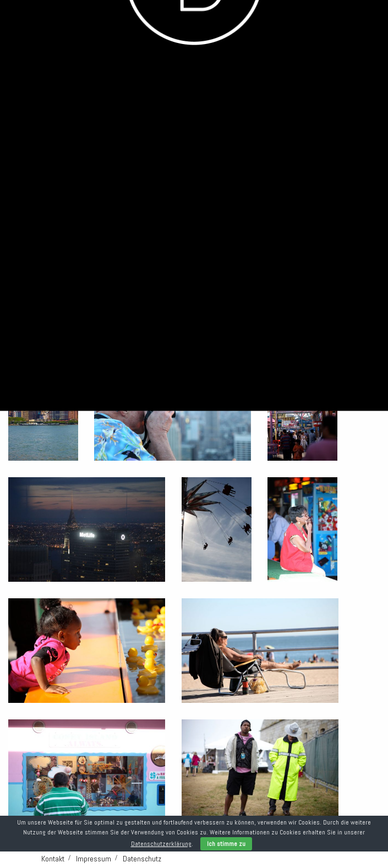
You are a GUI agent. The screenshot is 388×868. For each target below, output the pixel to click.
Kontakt (53, 859)
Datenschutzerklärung (161, 844)
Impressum (94, 859)
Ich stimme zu (226, 844)
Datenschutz (142, 859)
